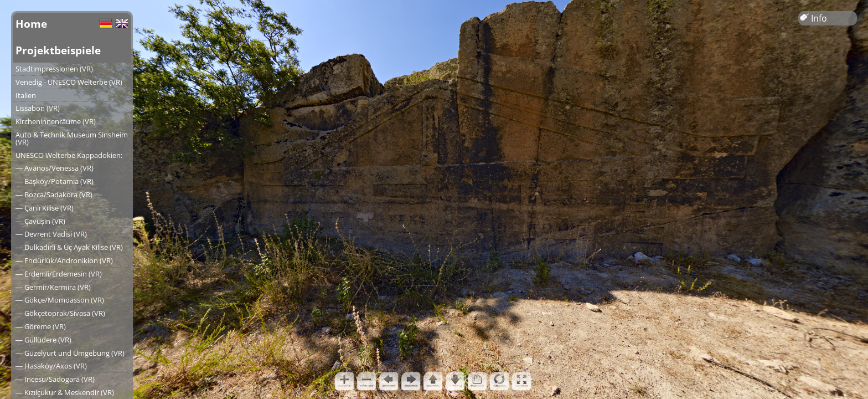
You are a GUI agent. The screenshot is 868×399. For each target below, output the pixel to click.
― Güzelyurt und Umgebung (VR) (70, 353)
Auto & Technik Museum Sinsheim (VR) (72, 138)
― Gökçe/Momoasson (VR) (60, 300)
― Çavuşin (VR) (40, 221)
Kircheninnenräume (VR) (56, 121)
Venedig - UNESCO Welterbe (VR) (69, 82)
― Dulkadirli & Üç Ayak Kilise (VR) (69, 247)
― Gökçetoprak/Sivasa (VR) (60, 313)
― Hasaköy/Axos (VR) (51, 366)
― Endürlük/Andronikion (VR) (64, 260)
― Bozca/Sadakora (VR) (54, 195)
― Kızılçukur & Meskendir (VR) (65, 392)
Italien (26, 95)
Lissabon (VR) (38, 108)
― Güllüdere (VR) (43, 340)
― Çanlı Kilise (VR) (45, 208)
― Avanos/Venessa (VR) (55, 168)
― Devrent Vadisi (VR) (51, 234)
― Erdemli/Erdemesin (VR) (59, 274)
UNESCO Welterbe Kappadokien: (69, 155)
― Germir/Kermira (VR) (53, 287)
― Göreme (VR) (41, 326)
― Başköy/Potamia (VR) (55, 181)
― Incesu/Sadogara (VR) (55, 379)
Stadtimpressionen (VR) (54, 69)
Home (31, 24)
